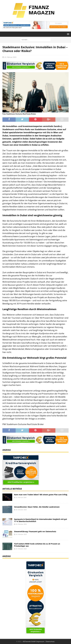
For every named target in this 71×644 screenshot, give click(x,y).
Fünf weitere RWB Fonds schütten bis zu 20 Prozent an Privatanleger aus (37, 545)
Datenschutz (50, 642)
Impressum (40, 642)
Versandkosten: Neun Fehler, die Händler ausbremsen (37, 507)
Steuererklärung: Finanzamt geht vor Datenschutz (35, 531)
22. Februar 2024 (21, 497)
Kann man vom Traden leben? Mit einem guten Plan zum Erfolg (41, 495)
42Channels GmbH (29, 642)
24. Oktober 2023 (21, 510)
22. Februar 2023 (10, 57)
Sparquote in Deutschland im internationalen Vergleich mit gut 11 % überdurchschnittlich (41, 520)
